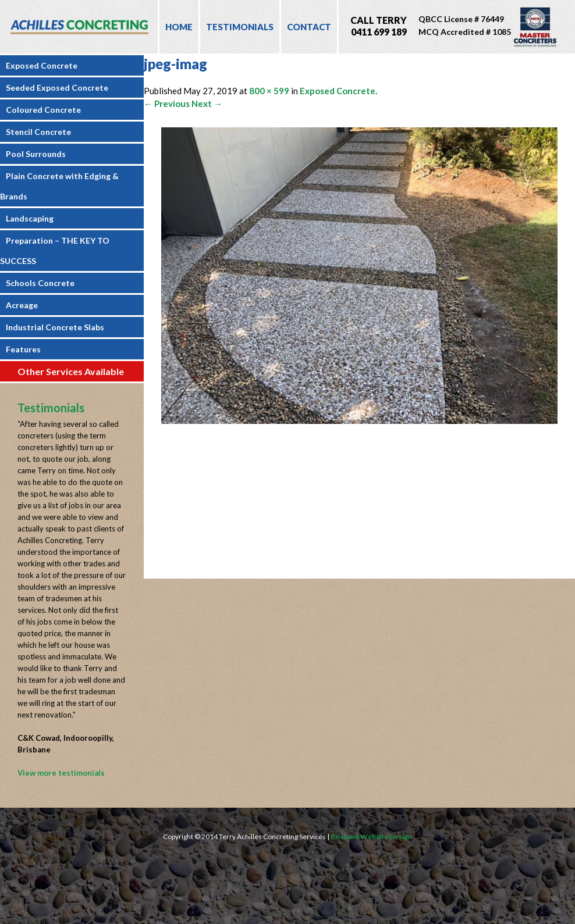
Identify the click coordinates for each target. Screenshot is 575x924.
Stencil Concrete (38, 132)
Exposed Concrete (42, 65)
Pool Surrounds (36, 154)
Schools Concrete (40, 283)
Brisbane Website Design (371, 836)
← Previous (167, 104)
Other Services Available (71, 371)
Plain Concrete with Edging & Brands (59, 186)
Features (23, 349)
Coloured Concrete (43, 110)
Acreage (22, 305)
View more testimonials (61, 773)
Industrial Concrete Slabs (55, 327)
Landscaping (30, 218)
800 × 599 (269, 91)
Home (179, 27)
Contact (309, 27)
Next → (207, 104)
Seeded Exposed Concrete (57, 88)
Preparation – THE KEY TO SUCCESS (55, 251)
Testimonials (240, 27)
